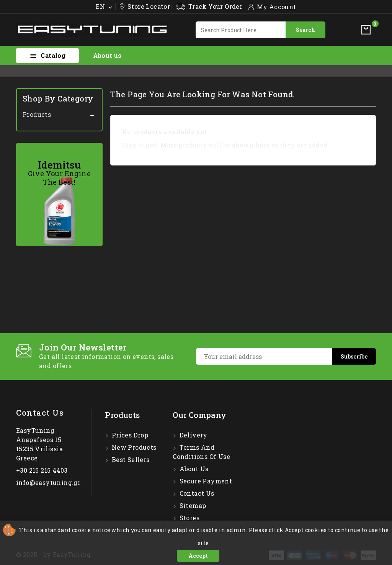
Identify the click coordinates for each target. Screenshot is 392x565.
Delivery (193, 435)
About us (107, 55)
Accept (198, 556)
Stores (189, 518)
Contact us (40, 413)
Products (37, 114)
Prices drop (129, 435)
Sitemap (192, 505)
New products (133, 447)
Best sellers (130, 459)
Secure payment (205, 481)
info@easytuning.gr (48, 482)
